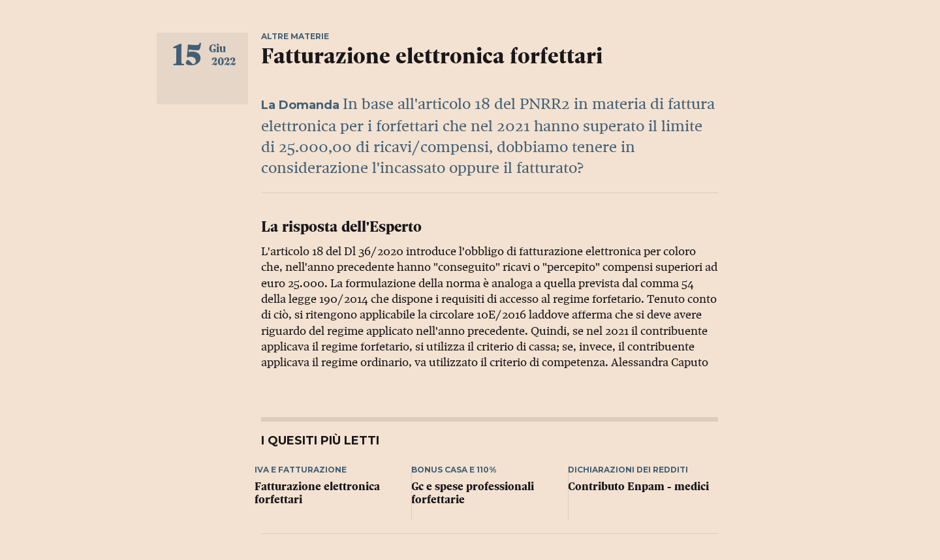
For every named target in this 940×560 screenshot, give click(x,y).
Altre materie (295, 36)
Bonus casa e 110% (454, 470)
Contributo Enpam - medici (638, 487)
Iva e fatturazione (301, 470)
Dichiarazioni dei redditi (628, 470)
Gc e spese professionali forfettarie (473, 493)
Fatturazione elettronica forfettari (317, 493)
